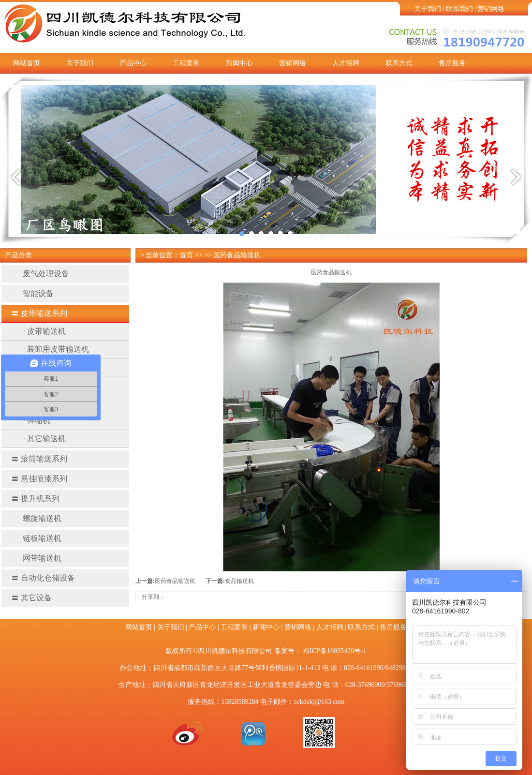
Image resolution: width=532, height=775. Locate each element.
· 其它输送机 (44, 439)
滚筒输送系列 (39, 459)
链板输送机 (36, 538)
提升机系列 (35, 499)
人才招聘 (346, 63)
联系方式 (399, 63)
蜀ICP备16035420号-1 (334, 651)
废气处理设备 (40, 274)
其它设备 (31, 598)
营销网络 (491, 9)
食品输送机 (239, 581)
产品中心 (133, 63)
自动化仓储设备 (43, 578)
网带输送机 (36, 558)
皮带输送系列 (39, 313)
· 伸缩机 (37, 421)
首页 (186, 255)
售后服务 (452, 63)
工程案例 (186, 63)
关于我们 (428, 9)
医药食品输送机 (175, 581)
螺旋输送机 (36, 518)
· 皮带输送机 (44, 331)
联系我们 (459, 9)
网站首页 (27, 63)
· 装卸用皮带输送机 (56, 349)
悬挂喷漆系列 (39, 479)
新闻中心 (239, 63)
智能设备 (32, 293)
